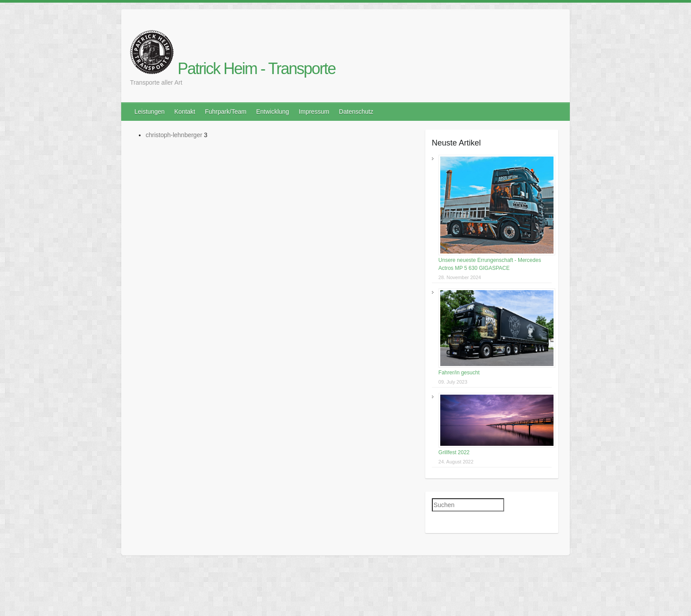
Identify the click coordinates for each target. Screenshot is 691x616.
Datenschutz (356, 112)
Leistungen (150, 112)
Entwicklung (273, 112)
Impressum (314, 112)
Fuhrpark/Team (226, 112)
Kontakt (185, 112)
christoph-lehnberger (174, 135)
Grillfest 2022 (454, 452)
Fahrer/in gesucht (459, 373)
